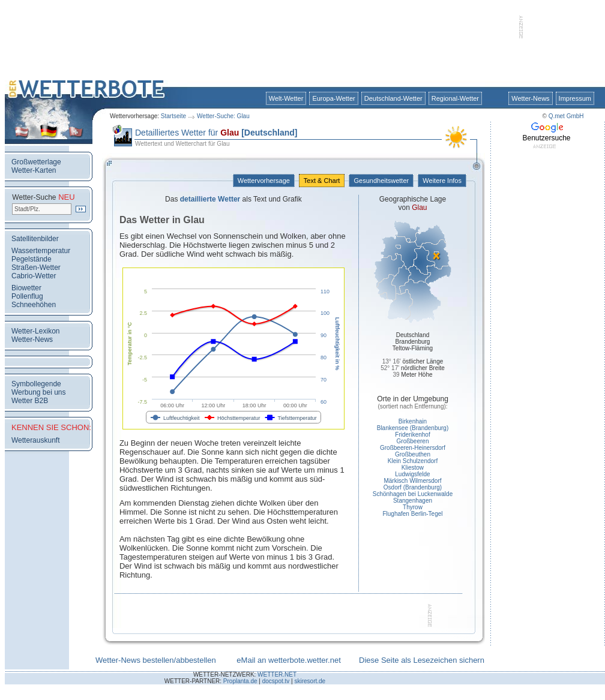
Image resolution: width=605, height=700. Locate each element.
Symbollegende (36, 384)
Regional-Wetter (455, 98)
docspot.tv (276, 681)
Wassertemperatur (41, 251)
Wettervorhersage (264, 181)
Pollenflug (27, 296)
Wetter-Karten (34, 170)
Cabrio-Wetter (34, 276)
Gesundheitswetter (381, 181)
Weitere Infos (442, 181)
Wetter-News (530, 98)
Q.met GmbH (566, 116)
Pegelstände (32, 259)
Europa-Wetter (333, 98)
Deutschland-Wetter (393, 98)
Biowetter (26, 288)
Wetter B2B (30, 401)
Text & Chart (322, 181)
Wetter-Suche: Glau (223, 116)
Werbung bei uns (39, 392)
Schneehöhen (34, 305)
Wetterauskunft (35, 440)
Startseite (173, 116)
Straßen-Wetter (36, 268)
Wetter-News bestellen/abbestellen (156, 660)
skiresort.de (310, 681)
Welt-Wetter (286, 98)
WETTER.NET (277, 675)
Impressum (575, 98)
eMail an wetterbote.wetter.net (288, 660)
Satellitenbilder (35, 239)
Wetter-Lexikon (35, 331)
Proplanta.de (240, 681)
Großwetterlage (36, 162)
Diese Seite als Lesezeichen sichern (422, 660)
